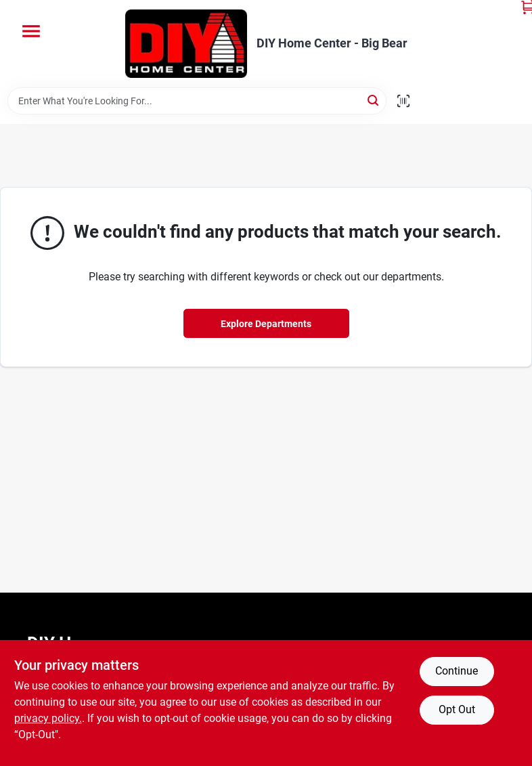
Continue (457, 671)
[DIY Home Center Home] (186, 44)
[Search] (374, 100)
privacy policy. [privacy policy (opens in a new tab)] (48, 718)
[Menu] (31, 31)
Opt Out (457, 709)
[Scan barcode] (403, 101)
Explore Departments (266, 324)
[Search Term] (197, 101)
